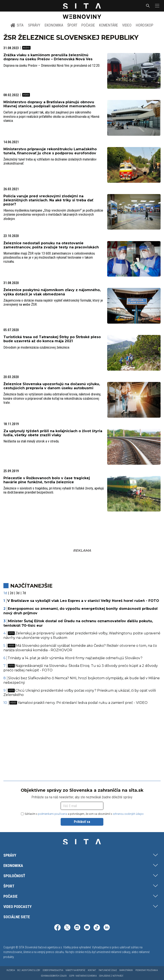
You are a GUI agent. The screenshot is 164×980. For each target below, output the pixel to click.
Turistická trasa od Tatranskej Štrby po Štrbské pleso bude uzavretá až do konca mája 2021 (52, 339)
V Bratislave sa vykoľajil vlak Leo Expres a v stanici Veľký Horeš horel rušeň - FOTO (83, 601)
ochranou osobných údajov (128, 814)
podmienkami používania (53, 814)
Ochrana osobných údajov (54, 976)
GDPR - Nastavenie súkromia (83, 976)
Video (127, 25)
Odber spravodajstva (53, 970)
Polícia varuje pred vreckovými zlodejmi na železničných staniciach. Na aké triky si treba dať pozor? (48, 200)
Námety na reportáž (75, 970)
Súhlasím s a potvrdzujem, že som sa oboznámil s (82, 814)
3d (18, 593)
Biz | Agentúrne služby (29, 970)
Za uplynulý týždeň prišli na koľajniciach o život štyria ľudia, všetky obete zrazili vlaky (53, 433)
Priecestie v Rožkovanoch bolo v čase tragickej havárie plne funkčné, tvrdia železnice (47, 480)
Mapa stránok (126, 970)
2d (12, 593)
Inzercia (11, 970)
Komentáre (109, 25)
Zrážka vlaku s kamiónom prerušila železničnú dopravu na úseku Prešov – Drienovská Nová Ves (48, 57)
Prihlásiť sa (82, 822)
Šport (72, 25)
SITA (17, 25)
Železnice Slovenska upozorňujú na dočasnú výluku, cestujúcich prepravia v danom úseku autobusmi (52, 386)
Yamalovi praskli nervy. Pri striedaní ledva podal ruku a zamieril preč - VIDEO (78, 703)
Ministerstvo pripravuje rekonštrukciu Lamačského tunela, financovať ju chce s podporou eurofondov (50, 151)
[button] (157, 6)
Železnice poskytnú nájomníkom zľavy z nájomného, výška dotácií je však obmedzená (52, 292)
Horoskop (145, 25)
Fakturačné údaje (108, 970)
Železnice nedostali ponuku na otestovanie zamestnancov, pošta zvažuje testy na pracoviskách (51, 245)
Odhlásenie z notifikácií (111, 976)
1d (5, 593)
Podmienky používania (146, 970)
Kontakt (92, 970)
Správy (34, 25)
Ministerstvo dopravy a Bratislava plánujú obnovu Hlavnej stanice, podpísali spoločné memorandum (49, 104)
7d (24, 593)
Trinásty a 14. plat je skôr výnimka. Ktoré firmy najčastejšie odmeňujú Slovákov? (75, 658)
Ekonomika (54, 25)
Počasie (88, 25)
